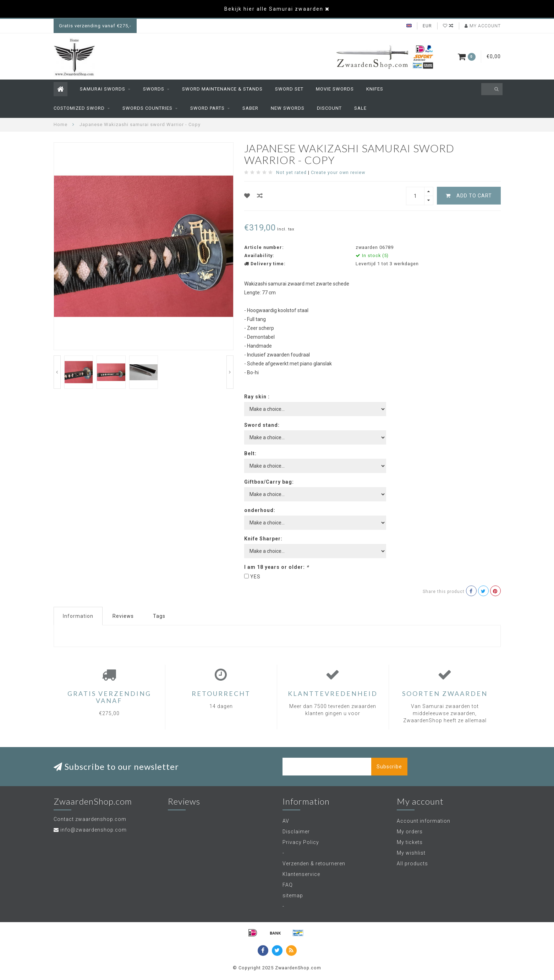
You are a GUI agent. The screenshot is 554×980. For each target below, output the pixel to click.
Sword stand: (262, 425)
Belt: (250, 453)
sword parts (207, 108)
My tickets (410, 842)
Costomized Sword (79, 108)
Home (61, 124)
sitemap (293, 895)
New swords (288, 108)
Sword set (289, 89)
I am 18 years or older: (276, 567)
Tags (159, 616)
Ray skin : (257, 397)
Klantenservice (301, 874)
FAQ (288, 885)
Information (78, 616)
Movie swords (335, 89)
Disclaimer (296, 832)
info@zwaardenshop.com (94, 830)
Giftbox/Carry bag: (269, 482)
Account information (424, 821)
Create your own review (338, 172)
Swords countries (147, 108)
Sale (360, 108)
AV (286, 821)
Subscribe (389, 767)
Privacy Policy (301, 842)
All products (412, 864)
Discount (329, 108)
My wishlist (411, 853)
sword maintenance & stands (222, 89)
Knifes (375, 89)
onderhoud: (260, 510)
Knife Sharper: (263, 539)
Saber (250, 108)
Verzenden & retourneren (314, 864)
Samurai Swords (103, 89)
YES (255, 577)
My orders (410, 832)
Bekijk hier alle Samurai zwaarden (274, 9)
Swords (154, 89)
